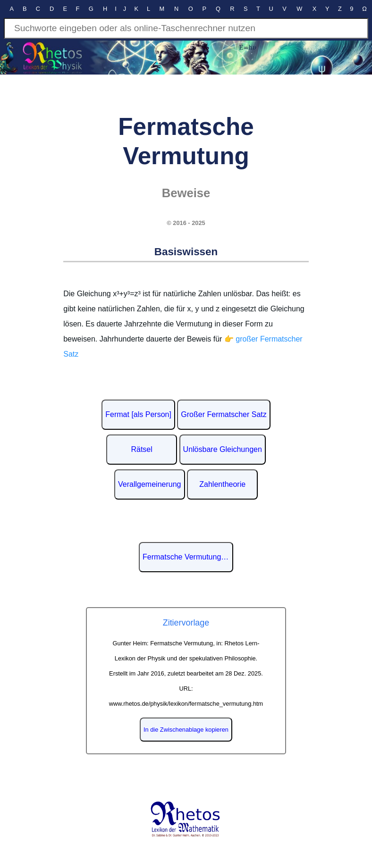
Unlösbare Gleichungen (223, 449)
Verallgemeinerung (149, 484)
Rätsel (141, 449)
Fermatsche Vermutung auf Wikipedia (188, 557)
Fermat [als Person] (138, 414)
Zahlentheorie (222, 484)
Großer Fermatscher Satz (224, 414)
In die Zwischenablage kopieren (186, 730)
